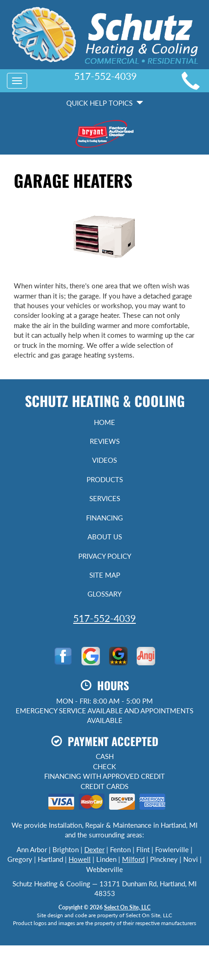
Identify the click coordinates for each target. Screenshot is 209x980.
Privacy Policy (105, 556)
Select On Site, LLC (127, 907)
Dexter (94, 849)
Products (105, 479)
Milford (133, 859)
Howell (80, 859)
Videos (104, 460)
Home (104, 422)
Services (105, 498)
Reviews (105, 441)
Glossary (104, 594)
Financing (104, 518)
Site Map (105, 575)
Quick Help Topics (105, 103)
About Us (105, 537)
